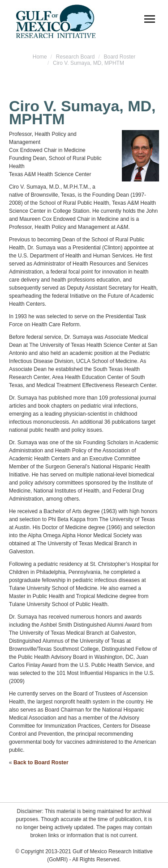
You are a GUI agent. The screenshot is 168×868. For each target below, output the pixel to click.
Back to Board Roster (41, 763)
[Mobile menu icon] (150, 19)
